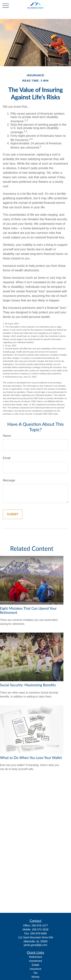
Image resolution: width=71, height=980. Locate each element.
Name (7, 436)
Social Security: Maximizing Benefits (28, 685)
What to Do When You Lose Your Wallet (31, 758)
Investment (35, 961)
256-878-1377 (40, 926)
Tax (36, 973)
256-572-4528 (40, 929)
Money (35, 977)
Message (9, 480)
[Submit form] (13, 514)
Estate (36, 965)
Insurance (35, 969)
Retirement (35, 957)
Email (7, 458)
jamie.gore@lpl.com (36, 945)
